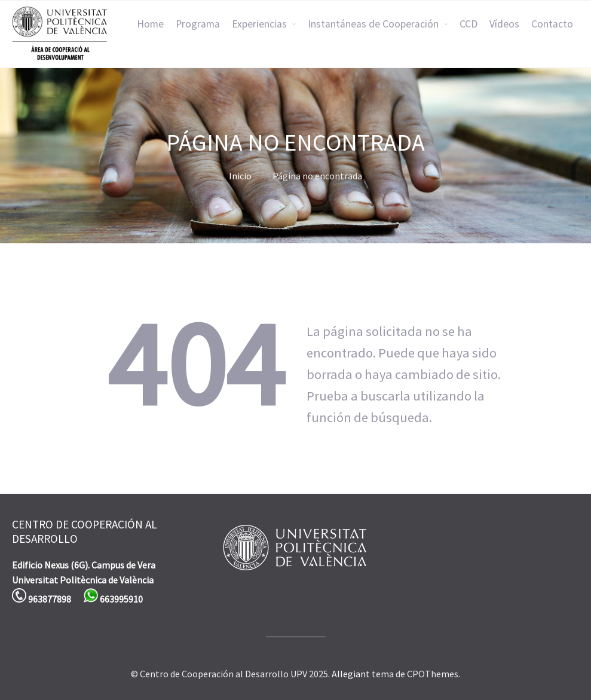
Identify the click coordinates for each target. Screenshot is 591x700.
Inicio (240, 176)
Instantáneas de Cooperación (373, 24)
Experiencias (259, 24)
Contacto (552, 24)
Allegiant (351, 674)
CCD (468, 24)
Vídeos (504, 24)
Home (150, 24)
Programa (198, 24)
